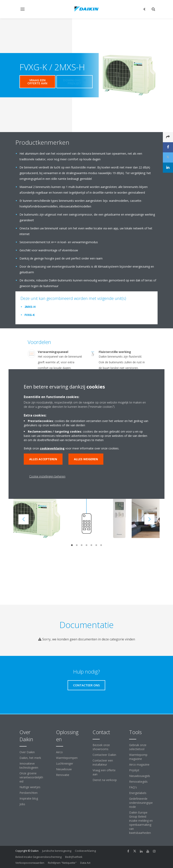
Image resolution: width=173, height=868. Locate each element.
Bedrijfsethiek (74, 857)
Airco (59, 752)
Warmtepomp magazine (138, 757)
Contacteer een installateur (103, 762)
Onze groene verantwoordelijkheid (31, 777)
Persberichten (29, 793)
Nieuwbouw (64, 769)
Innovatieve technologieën (29, 765)
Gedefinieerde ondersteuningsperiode (141, 803)
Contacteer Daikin (104, 755)
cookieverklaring (52, 448)
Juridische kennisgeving (57, 851)
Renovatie (63, 775)
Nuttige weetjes (30, 787)
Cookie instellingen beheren (47, 476)
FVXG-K (30, 315)
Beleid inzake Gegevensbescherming (38, 857)
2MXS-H (30, 307)
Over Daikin (27, 752)
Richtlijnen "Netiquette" (62, 863)
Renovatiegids (138, 782)
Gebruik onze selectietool (138, 747)
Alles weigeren (86, 459)
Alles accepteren (43, 459)
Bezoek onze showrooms (101, 747)
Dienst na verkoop (105, 780)
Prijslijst (134, 770)
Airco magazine (139, 764)
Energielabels (138, 793)
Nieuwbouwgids (140, 776)
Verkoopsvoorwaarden (30, 863)
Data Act (85, 863)
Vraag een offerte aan (104, 772)
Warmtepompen (67, 758)
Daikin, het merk (30, 758)
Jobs (22, 804)
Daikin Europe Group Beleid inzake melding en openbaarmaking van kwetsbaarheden (141, 823)
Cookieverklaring (85, 851)
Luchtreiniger (65, 763)
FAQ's (133, 787)
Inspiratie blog (29, 798)
